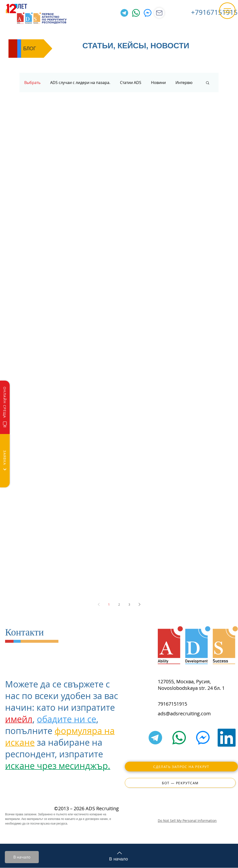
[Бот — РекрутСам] (180, 783)
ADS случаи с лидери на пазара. (80, 83)
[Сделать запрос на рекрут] (181, 767)
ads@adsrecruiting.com (184, 714)
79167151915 (172, 704)
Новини (158, 83)
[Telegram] (124, 13)
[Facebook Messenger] (148, 13)
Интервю (184, 83)
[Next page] (139, 604)
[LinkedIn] (227, 738)
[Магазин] (159, 13)
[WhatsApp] (136, 13)
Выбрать (32, 83)
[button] (227, 11)
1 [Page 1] (109, 604)
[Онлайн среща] (5, 407)
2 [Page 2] (119, 604)
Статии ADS (131, 83)
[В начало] (22, 857)
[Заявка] (5, 461)
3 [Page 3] (129, 604)
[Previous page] (99, 604)
